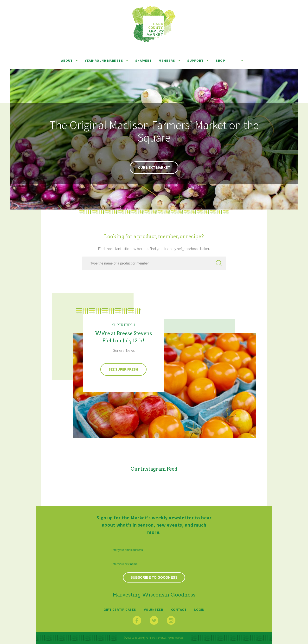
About (67, 60)
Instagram (171, 620)
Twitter (154, 620)
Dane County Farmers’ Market (154, 24)
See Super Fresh (123, 369)
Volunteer (154, 609)
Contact (179, 609)
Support (195, 60)
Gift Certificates (120, 609)
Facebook (137, 620)
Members (167, 60)
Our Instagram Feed (154, 469)
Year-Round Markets (104, 60)
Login (199, 609)
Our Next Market (154, 167)
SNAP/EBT (144, 60)
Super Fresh (124, 325)
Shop (220, 60)
